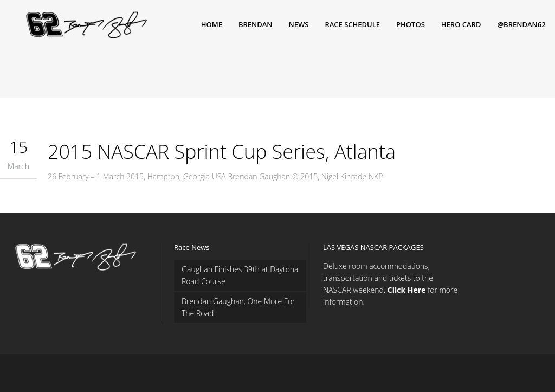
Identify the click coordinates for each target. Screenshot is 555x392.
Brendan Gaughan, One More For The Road (238, 307)
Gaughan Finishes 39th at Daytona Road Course (240, 275)
